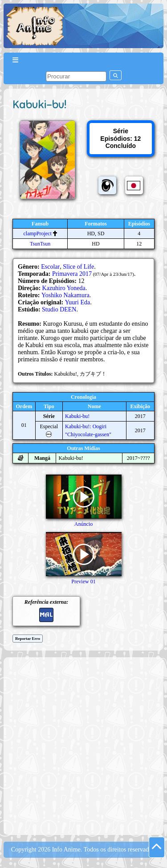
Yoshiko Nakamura (65, 295)
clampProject (37, 233)
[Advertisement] (83, 745)
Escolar (50, 267)
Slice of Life (78, 267)
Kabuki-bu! (77, 416)
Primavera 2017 (72, 274)
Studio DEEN (59, 309)
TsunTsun (40, 244)
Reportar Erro (28, 639)
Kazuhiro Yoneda (64, 288)
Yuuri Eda (77, 302)
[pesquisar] (76, 76)
